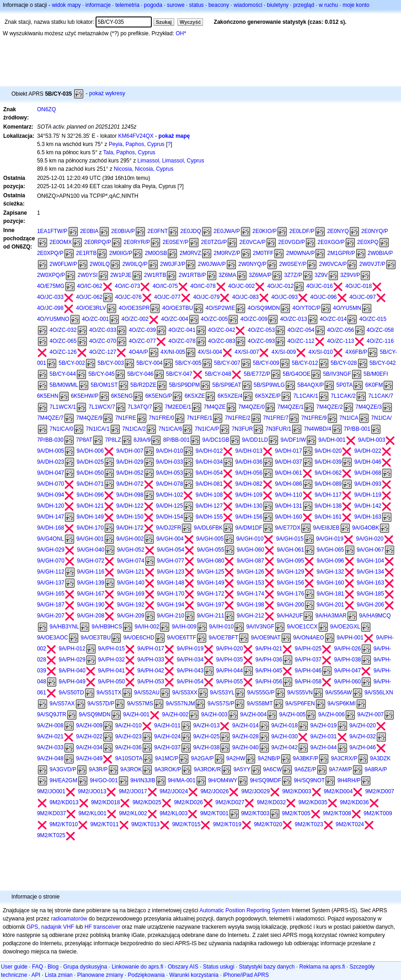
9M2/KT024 (350, 824)
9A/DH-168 (51, 528)
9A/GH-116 (91, 572)
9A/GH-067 (370, 550)
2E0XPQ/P (50, 253)
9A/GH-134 (370, 572)
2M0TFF (263, 253)
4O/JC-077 (167, 297)
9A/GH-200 (290, 605)
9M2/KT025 (51, 835)
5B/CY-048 (218, 374)
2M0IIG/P (121, 253)
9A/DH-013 (249, 451)
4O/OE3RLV (91, 308)
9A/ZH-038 (206, 747)
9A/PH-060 (348, 682)
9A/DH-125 (169, 506)
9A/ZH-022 (89, 736)
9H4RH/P (349, 780)
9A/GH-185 (370, 594)
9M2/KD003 (297, 791)
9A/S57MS (140, 704)
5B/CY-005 (188, 363)
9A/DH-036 (249, 462)
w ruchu (328, 5)
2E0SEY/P (175, 242)
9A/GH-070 (51, 561)
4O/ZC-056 (340, 330)
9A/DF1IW (293, 440)
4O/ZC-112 (301, 341)
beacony (219, 5)
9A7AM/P (340, 769)
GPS (32, 927)
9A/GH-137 (51, 583)
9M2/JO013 (92, 791)
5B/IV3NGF (337, 374)
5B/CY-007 (227, 363)
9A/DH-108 (209, 495)
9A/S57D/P (101, 704)
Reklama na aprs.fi (322, 967)
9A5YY (242, 769)
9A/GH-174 (251, 594)
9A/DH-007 (130, 451)
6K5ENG (122, 396)
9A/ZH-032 (363, 736)
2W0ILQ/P (135, 264)
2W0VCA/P (333, 264)
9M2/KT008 (337, 813)
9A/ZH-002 (175, 715)
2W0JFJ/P (173, 264)
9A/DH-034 (209, 462)
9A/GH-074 (131, 561)
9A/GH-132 (331, 572)
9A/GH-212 (251, 616)
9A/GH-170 (171, 594)
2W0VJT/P (372, 264)
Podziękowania (147, 975)
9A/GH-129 (290, 572)
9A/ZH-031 (324, 736)
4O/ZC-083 (222, 341)
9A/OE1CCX (302, 627)
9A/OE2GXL (345, 627)
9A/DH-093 (368, 484)
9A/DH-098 (130, 495)
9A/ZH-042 (284, 747)
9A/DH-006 (90, 451)
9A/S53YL (222, 693)
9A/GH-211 (210, 616)
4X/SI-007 (247, 352)
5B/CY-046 (140, 374)
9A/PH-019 (190, 649)
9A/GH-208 (91, 616)
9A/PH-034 (190, 660)
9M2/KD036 (354, 802)
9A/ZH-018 (284, 726)
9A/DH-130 (249, 506)
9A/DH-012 (209, 451)
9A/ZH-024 (167, 736)
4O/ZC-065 (63, 341)
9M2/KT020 (268, 824)
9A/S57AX (62, 704)
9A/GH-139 (91, 583)
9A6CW (272, 769)
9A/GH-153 (251, 583)
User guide (14, 967)
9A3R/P (98, 769)
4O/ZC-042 (222, 330)
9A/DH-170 (90, 528)
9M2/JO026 (214, 791)
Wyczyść (190, 22)
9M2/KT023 (309, 824)
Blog (53, 967)
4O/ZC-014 (333, 319)
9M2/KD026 (188, 802)
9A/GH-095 (290, 561)
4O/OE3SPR (134, 308)
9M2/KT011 (105, 824)
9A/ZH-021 (50, 736)
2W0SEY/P (293, 264)
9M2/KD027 (230, 802)
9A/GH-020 (370, 539)
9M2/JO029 (256, 791)
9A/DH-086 (288, 484)
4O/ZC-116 (380, 341)
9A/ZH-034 (89, 747)
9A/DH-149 (90, 517)
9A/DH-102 (169, 495)
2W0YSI (88, 275)
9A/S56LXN (379, 693)
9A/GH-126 (251, 572)
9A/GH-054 (171, 550)
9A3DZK (380, 758)
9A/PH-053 (151, 682)
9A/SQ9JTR (52, 715)
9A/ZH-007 (370, 715)
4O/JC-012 (280, 286)
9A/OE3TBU (96, 638)
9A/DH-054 (209, 473)
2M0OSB (156, 253)
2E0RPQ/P (98, 242)
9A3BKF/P (305, 758)
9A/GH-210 (171, 616)
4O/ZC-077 (142, 341)
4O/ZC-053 (261, 330)
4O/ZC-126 (63, 352)
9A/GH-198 (251, 605)
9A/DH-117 (328, 495)
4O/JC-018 (358, 286)
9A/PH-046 (308, 671)
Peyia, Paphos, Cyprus (137, 144)
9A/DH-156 (249, 517)
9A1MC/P (167, 758)
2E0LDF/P (302, 231)
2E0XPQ (368, 242)
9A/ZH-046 (363, 747)
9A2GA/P (202, 758)
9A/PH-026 (348, 649)
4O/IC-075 (165, 286)
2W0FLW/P (63, 264)
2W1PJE (121, 275)
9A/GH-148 (171, 583)
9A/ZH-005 (292, 715)
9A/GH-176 (290, 594)
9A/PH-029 (72, 660)
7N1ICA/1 (98, 429)
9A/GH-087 (251, 561)
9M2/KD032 (271, 802)
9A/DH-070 (51, 484)
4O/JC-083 (246, 297)
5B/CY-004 (150, 363)
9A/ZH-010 (128, 726)
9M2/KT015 (186, 824)
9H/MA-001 (182, 780)
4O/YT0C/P (307, 308)
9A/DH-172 (130, 528)
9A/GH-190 (91, 605)
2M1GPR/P (341, 253)
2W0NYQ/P (252, 264)
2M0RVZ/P (227, 253)
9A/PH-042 (151, 671)
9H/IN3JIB (143, 780)
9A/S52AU (147, 693)
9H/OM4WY (223, 780)
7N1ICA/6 (170, 429)
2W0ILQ (100, 264)
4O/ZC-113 (340, 341)
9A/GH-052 (131, 550)
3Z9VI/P (350, 275)
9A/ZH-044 (324, 747)
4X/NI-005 (173, 352)
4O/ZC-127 (103, 352)
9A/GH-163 (370, 583)
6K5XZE (195, 396)
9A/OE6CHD (139, 638)
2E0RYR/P (137, 242)
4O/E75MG (51, 286)
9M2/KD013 (64, 802)
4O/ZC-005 (214, 319)
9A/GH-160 (331, 583)
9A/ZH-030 (284, 736)
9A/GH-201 (331, 605)
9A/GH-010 (250, 539)
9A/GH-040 (91, 550)
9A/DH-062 (328, 473)
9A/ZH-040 (246, 747)
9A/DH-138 (328, 506)
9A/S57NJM (180, 704)
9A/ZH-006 (331, 715)
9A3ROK (131, 769)
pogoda (153, 5)
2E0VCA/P (253, 242)
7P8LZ (113, 440)
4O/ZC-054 (301, 330)
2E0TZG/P (214, 242)
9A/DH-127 (209, 506)
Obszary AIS (183, 967)
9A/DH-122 (130, 506)
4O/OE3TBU (178, 308)
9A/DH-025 (90, 462)
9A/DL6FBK (208, 528)
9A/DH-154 (169, 517)
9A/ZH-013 (206, 726)
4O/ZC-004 (174, 319)
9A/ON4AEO (309, 638)
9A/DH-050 (90, 473)
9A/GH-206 (370, 605)
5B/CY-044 (63, 374)
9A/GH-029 (51, 550)
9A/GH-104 (370, 561)
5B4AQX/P (310, 385)
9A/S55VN (300, 693)
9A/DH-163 (368, 517)
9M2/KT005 (296, 813)
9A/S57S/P (221, 704)
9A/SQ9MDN (94, 715)
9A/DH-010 (169, 451)
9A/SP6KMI (342, 704)
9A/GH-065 (331, 550)
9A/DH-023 (51, 462)
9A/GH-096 (331, 561)
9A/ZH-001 (136, 715)
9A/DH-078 (169, 484)
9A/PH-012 (72, 649)
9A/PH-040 (72, 671)
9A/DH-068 (368, 473)
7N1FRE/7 (276, 418)
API (36, 975)
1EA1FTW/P (52, 231)
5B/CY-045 (102, 374)
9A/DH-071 (90, 484)
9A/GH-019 (330, 539)
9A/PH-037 (308, 660)
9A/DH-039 (328, 462)
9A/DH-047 (51, 473)
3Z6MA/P (260, 275)
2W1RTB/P (192, 275)
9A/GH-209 (131, 616)
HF (88, 927)
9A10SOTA (129, 758)
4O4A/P (139, 352)
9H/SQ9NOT (309, 780)
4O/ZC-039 (142, 330)
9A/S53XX (184, 693)
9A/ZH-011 (167, 726)
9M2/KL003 (174, 813)
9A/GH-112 (51, 572)
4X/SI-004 (210, 352)
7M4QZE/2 (330, 407)
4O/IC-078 (203, 286)
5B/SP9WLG (269, 385)
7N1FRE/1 (199, 418)
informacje (98, 5)
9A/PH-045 (269, 671)
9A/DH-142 (368, 506)
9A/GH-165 (51, 594)
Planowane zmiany (100, 975)
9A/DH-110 (288, 495)
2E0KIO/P (265, 231)
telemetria (127, 5)
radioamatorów (69, 919)
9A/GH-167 (91, 594)
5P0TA (345, 385)
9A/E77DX (288, 528)
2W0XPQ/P (51, 275)
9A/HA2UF (290, 616)
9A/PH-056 (269, 682)
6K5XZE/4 (230, 396)
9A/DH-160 (288, 517)
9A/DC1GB (216, 440)
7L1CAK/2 (343, 396)
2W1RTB (155, 275)
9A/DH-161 (328, 517)
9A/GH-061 (290, 550)
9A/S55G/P (261, 693)
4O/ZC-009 (254, 319)
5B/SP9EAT (227, 385)
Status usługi (219, 967)
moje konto (356, 5)
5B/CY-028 (344, 363)
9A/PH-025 (308, 649)
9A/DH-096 (90, 495)
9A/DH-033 (169, 462)
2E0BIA (89, 231)
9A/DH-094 (51, 495)
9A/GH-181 (331, 594)
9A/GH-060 (251, 550)
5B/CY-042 (383, 363)
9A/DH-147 (51, 517)
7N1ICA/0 (61, 429)
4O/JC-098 (50, 308)
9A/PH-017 (151, 649)
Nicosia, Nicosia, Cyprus (144, 169)
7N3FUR (242, 429)
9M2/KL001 (93, 813)
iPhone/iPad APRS (246, 975)
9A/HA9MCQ (375, 616)
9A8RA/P (376, 769)
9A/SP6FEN (300, 704)
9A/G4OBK (366, 528)
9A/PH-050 (111, 682)
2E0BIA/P (123, 231)
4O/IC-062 (89, 286)
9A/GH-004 (170, 539)
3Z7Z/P (293, 275)
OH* (181, 33)
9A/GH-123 (171, 572)
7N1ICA (349, 418)
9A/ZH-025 (206, 736)
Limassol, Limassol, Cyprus (171, 161)
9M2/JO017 (133, 791)
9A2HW (236, 758)
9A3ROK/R (207, 769)
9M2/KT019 (227, 824)
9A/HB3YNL (64, 627)
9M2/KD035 (313, 802)
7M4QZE (215, 407)
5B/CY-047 (179, 374)
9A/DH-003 (372, 440)
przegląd (304, 5)
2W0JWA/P (212, 264)
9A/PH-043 (190, 671)
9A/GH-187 (51, 605)
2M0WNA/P (301, 253)
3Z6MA (227, 275)
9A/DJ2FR (168, 528)
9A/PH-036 (269, 660)
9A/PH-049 (72, 682)
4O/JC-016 (320, 286)
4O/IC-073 (127, 286)
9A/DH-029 (130, 462)
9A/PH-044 (229, 671)
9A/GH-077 (171, 561)
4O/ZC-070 (103, 341)
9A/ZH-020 (363, 726)
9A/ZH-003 (214, 715)
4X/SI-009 (284, 352)
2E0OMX (61, 242)
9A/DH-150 (130, 517)
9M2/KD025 (147, 802)
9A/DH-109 (249, 495)
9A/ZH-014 (246, 726)
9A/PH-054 (190, 682)
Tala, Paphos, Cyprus (129, 152)
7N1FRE (126, 418)
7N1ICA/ (381, 418)
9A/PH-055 (229, 682)
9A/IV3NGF (260, 627)
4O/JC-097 (363, 297)
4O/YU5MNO (53, 319)
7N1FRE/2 (238, 418)
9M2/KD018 (105, 802)
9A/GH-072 (91, 561)
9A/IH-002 (147, 627)
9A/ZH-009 (89, 726)
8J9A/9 (142, 440)
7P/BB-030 (50, 440)
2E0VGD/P (291, 242)
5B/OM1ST (104, 385)
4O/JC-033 (50, 297)
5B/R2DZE (143, 385)
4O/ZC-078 (182, 341)
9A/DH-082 (249, 484)
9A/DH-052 (130, 473)
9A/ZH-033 (50, 747)
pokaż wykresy (107, 93)
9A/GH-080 (210, 561)
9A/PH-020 (229, 649)
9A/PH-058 (308, 682)
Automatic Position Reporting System (245, 910)
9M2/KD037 (51, 813)
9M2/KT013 (145, 824)
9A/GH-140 (131, 583)
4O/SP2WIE (220, 308)
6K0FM (374, 385)
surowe (176, 5)
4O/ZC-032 (63, 330)
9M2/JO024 (174, 791)
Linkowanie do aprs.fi (137, 967)
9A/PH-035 (229, 660)
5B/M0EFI (376, 374)
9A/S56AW (338, 693)
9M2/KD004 (338, 791)
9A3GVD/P (63, 769)
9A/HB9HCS (107, 627)
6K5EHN (48, 396)
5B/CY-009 (266, 363)
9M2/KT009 (378, 813)
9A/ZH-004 (253, 715)
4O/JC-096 (324, 297)
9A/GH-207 (51, 616)
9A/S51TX (109, 693)
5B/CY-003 (111, 363)
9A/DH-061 (288, 473)
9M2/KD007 (380, 791)
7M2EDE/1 (178, 407)
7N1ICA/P (207, 429)
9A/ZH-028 (246, 736)
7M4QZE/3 (369, 407)
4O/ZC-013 (293, 319)
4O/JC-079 (206, 297)
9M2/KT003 (255, 813)
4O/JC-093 (284, 297)
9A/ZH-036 (128, 747)
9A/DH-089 (328, 484)
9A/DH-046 (368, 462)
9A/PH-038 (348, 660)
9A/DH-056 (249, 473)
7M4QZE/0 (251, 407)
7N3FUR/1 (278, 429)
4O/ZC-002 (135, 319)
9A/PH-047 (348, 671)
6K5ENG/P (159, 396)
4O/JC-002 (241, 286)
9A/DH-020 (328, 451)
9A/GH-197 (210, 605)
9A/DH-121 (90, 506)
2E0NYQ (338, 231)
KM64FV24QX (136, 136)
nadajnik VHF (58, 927)
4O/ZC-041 (182, 330)
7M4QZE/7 (50, 418)
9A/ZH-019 (324, 726)
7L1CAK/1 (306, 396)
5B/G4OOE (297, 374)
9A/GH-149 (210, 583)
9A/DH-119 (368, 495)
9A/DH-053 (169, 473)
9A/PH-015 (111, 649)
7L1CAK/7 (381, 396)
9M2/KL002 (133, 813)
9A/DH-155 (209, 517)
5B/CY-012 (305, 363)
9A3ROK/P (168, 769)
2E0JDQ (190, 231)
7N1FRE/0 (161, 418)
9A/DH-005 (51, 451)
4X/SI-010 (321, 352)
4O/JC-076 (128, 297)
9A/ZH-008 (50, 726)
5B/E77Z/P (257, 374)
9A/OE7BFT (223, 638)
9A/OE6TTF (182, 638)
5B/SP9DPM (184, 385)
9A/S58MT (260, 704)
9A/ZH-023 (128, 736)
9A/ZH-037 (167, 747)
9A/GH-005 (210, 539)
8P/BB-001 (176, 440)
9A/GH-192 (131, 605)
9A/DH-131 (288, 506)
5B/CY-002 (72, 363)
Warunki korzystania (194, 975)
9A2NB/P (269, 758)
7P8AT (84, 440)
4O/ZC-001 (95, 319)
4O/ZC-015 (373, 319)
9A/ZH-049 (89, 758)
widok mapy (66, 5)
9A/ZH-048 (50, 758)
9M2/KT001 (214, 813)
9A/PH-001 (350, 638)
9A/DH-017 (288, 451)
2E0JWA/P (227, 231)
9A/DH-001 (332, 440)
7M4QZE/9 (89, 418)
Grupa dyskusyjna (85, 967)
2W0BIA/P (380, 253)
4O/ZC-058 (380, 330)
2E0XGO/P (331, 242)
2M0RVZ (190, 253)
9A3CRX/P (344, 758)
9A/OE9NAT (265, 638)
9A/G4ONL (51, 539)
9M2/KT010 (64, 824)
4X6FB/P (356, 352)
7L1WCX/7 (102, 407)
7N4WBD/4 (317, 429)
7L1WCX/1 (63, 407)
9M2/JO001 (51, 791)
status (197, 5)
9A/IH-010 (221, 627)
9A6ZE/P (305, 769)
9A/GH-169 (131, 594)
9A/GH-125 (210, 572)
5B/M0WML (64, 385)
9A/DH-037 (288, 462)
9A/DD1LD (255, 440)
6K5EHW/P (85, 396)
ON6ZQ (46, 109)
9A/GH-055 (210, 550)
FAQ (37, 967)
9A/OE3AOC (53, 638)
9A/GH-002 (130, 539)
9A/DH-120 (51, 506)
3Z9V (321, 275)
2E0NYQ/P (375, 231)
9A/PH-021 (269, 649)
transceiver (107, 927)
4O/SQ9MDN (264, 308)
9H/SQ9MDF (265, 780)
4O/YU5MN (347, 308)
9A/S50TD (71, 693)
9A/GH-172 (210, 594)
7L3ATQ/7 (140, 407)
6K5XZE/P (268, 396)
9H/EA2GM (63, 780)
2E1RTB (86, 253)
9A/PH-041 (111, 671)
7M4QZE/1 (290, 407)
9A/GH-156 (290, 583)
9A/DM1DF (249, 528)
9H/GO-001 (104, 780)
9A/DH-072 (130, 484)
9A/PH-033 (151, 660)
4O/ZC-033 (103, 330)
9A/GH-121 (131, 572)
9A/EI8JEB (326, 528)
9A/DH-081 (209, 484)
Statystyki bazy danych (267, 967)
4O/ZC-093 (261, 341)
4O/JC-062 (89, 297)
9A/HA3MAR (331, 616)
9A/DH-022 (368, 451)
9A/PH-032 (111, 660)
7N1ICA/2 (134, 429)
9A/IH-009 (184, 627)
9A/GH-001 (90, 539)
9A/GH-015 (290, 539)
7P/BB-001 (357, 429)
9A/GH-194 (171, 605)
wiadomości (248, 5)
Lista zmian (59, 975)
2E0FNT (158, 231)
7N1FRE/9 (314, 418)
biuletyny (278, 5)
